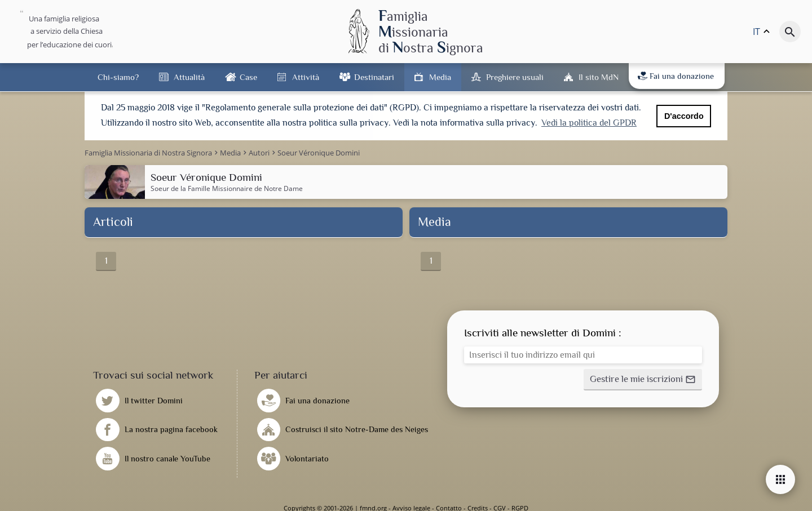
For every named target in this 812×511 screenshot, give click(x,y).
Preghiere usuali (515, 77)
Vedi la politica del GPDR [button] (589, 123)
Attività (306, 77)
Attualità (189, 77)
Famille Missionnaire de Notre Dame (245, 188)
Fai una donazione (676, 76)
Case (248, 77)
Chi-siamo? (118, 77)
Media (440, 77)
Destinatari (374, 77)
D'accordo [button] (684, 116)
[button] (643, 379)
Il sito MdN (599, 77)
